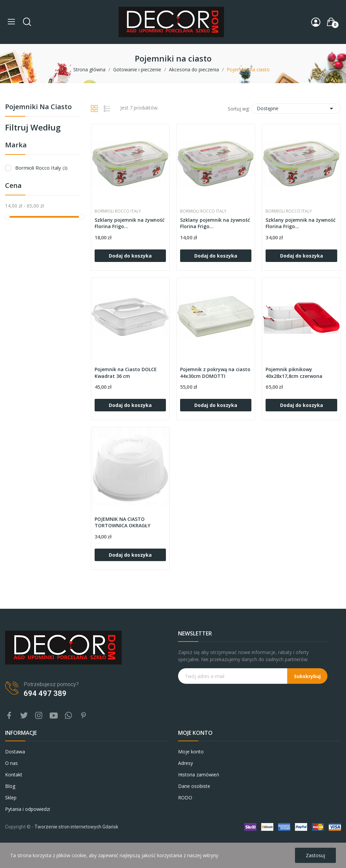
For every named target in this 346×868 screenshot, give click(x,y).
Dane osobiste (194, 786)
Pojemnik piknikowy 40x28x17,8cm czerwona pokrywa (294, 373)
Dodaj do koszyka (130, 256)
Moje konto (191, 752)
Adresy (186, 763)
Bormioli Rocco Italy (41, 168)
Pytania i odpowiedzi (28, 809)
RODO (185, 798)
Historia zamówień (199, 775)
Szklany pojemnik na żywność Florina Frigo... (130, 223)
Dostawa (15, 752)
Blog (10, 786)
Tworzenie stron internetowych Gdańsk (76, 827)
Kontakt (14, 775)
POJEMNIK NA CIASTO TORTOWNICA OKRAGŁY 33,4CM (122, 523)
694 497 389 (45, 693)
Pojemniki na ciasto (38, 107)
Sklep (11, 798)
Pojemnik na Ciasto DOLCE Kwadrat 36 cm (126, 373)
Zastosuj (315, 855)
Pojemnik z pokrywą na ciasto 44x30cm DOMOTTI (215, 373)
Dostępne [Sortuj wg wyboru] (296, 108)
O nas (11, 763)
